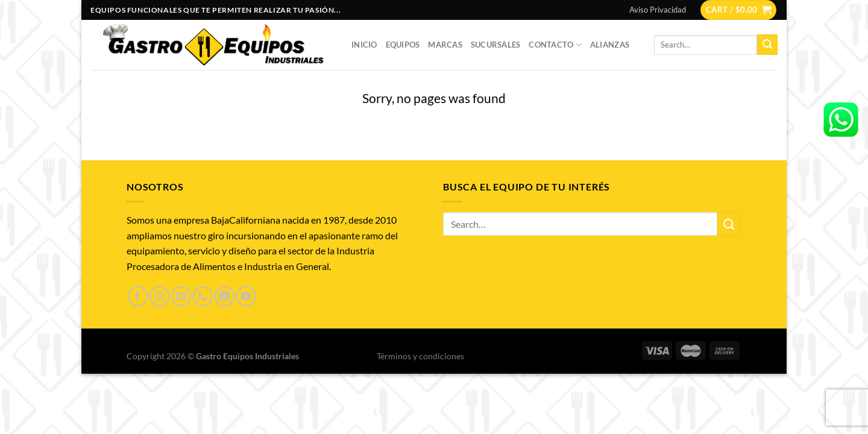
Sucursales (496, 45)
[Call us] (203, 296)
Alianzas (610, 45)
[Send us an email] (181, 296)
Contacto (555, 45)
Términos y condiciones (420, 356)
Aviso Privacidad (658, 10)
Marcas (445, 45)
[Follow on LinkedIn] (225, 296)
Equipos (403, 45)
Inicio (364, 45)
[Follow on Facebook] (138, 296)
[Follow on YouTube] (246, 296)
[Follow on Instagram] (159, 296)
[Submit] (767, 45)
